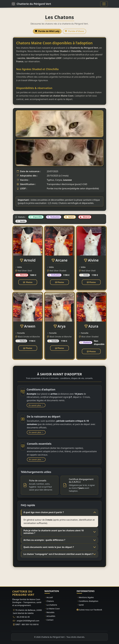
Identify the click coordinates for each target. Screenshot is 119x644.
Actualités (51, 616)
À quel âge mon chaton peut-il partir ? (44, 512)
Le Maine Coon (53, 609)
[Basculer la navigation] (104, 4)
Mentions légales (86, 597)
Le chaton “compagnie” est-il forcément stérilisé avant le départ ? (58, 554)
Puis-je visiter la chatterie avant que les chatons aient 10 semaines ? (54, 532)
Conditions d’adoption (88, 601)
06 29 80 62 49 (23, 617)
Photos (28, 282)
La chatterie (52, 605)
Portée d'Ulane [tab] (74, 31)
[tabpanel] (59, 198)
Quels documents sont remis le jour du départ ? (49, 547)
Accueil (50, 597)
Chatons (50, 601)
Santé (81, 605)
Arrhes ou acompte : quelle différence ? (44, 540)
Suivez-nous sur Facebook (91, 610)
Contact (50, 620)
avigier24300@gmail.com (28, 621)
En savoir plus (36, 405)
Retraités (50, 612)
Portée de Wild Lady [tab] (47, 31)
